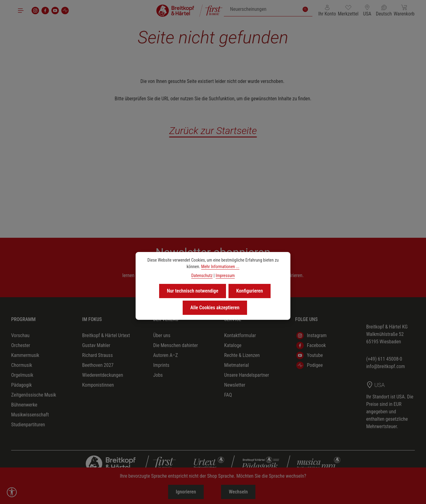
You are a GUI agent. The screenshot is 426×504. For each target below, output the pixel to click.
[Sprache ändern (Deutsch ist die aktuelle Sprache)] (384, 11)
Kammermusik (25, 355)
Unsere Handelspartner (247, 375)
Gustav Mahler (96, 345)
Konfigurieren (250, 291)
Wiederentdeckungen (102, 375)
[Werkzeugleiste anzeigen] (12, 492)
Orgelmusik (22, 375)
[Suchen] (305, 9)
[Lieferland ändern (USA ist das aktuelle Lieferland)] (367, 11)
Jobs (158, 375)
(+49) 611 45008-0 (384, 359)
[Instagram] (35, 11)
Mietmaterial (237, 365)
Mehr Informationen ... (220, 267)
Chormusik (22, 365)
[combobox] (261, 9)
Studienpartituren (28, 425)
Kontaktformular (240, 335)
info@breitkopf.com (386, 366)
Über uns (162, 335)
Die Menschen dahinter (176, 345)
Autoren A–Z (166, 355)
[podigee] (65, 11)
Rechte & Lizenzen (242, 355)
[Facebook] (45, 11)
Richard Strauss (97, 355)
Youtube (310, 355)
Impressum (225, 276)
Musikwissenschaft (30, 415)
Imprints (161, 365)
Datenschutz (202, 276)
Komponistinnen (98, 385)
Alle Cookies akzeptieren (215, 308)
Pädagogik (22, 385)
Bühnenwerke (24, 405)
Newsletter (235, 385)
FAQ (228, 395)
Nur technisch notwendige (193, 291)
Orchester (21, 345)
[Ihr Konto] (327, 11)
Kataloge (233, 345)
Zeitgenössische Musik (34, 395)
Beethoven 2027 (98, 365)
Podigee (309, 365)
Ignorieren (186, 492)
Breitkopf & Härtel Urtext (106, 335)
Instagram (311, 336)
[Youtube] (55, 11)
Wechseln (238, 492)
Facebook (311, 345)
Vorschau (20, 335)
